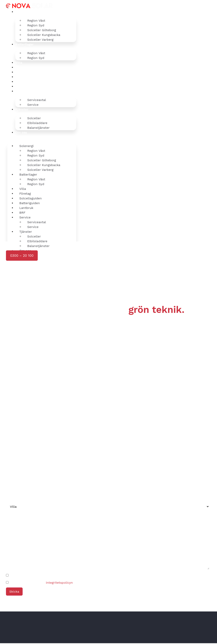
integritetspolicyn (59, 583)
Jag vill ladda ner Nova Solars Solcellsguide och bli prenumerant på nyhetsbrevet (72, 576)
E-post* (12, 481)
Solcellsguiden (27, 72)
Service (21, 91)
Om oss (21, 132)
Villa (19, 63)
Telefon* (13, 466)
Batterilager (24, 44)
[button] (42, 137)
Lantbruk (22, 82)
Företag (21, 67)
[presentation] (36, 292)
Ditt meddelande (19, 546)
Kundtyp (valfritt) (19, 496)
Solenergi (23, 12)
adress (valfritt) (18, 515)
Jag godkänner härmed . (41, 583)
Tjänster (22, 109)
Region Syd (36, 58)
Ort (8, 531)
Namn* (11, 451)
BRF (18, 86)
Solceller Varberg (40, 40)
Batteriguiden (26, 77)
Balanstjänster (38, 128)
